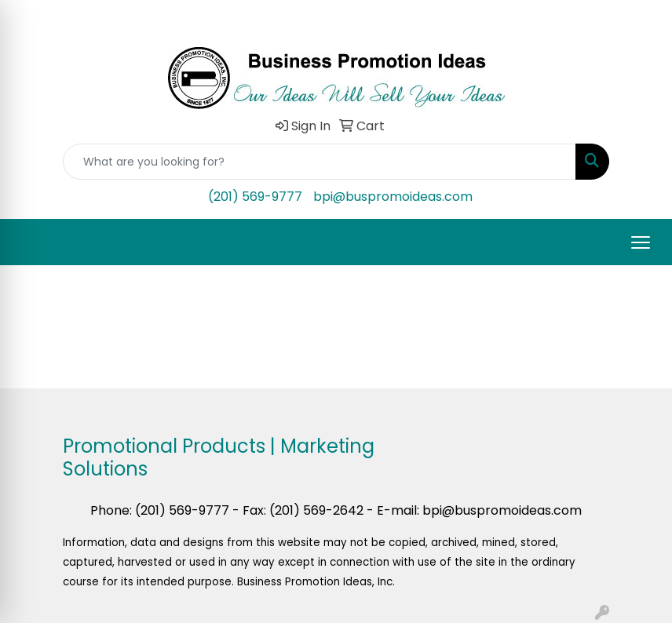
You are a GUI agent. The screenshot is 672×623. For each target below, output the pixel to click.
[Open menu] (641, 242)
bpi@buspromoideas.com (393, 197)
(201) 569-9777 (255, 197)
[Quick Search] (320, 162)
